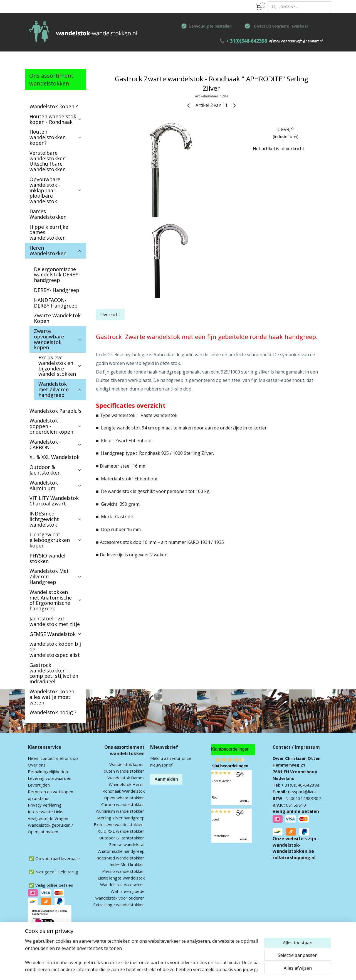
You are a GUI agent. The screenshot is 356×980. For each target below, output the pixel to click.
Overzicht (110, 315)
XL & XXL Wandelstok (55, 457)
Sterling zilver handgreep (121, 818)
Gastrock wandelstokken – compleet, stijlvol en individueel (54, 673)
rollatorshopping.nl (294, 858)
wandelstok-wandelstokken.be (293, 848)
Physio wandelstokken (123, 871)
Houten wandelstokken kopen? (56, 137)
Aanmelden (166, 779)
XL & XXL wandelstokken (121, 831)
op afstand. (39, 798)
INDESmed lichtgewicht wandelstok (56, 519)
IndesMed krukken (127, 864)
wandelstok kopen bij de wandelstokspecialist (55, 649)
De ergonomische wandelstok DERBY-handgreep (57, 275)
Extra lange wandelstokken (119, 905)
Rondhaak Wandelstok (123, 791)
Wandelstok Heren (127, 784)
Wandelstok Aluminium (56, 485)
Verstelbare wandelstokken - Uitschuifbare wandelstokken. (49, 161)
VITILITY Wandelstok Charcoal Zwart (54, 501)
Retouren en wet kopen (50, 792)
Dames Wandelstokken (48, 214)
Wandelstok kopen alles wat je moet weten (52, 697)
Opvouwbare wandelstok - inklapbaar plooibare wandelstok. (56, 190)
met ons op (66, 758)
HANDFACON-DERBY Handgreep (56, 303)
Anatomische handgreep (121, 851)
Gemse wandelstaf (127, 844)
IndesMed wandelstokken (120, 858)
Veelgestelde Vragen (48, 818)
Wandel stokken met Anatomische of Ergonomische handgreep (56, 600)
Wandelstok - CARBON (56, 444)
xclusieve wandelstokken (120, 824)
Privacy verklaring (45, 805)
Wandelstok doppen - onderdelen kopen (56, 426)
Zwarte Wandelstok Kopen (57, 318)
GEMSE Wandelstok (56, 634)
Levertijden (39, 785)
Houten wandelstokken (123, 771)
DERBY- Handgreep (57, 290)
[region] (141, 955)
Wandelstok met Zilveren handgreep (60, 389)
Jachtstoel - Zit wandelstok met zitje (55, 621)
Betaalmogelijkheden (48, 772)
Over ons (37, 765)
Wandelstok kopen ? (54, 106)
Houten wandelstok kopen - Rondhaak (56, 119)
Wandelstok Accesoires (122, 885)
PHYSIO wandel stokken (47, 558)
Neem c (35, 758)
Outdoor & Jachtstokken (56, 470)
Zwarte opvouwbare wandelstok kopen (58, 339)
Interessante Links (46, 812)
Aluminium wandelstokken (120, 811)
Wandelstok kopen (127, 764)
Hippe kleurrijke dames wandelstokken (49, 232)
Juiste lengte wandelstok (121, 878)
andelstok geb (45, 825)
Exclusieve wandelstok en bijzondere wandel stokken (60, 366)
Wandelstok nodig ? (53, 712)
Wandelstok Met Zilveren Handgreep (56, 576)
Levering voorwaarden (50, 778)
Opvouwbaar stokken (124, 798)
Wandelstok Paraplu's (55, 411)
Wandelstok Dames (126, 778)
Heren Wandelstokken (56, 250)
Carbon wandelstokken (123, 804)
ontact (49, 758)
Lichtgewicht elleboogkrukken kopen (56, 540)
